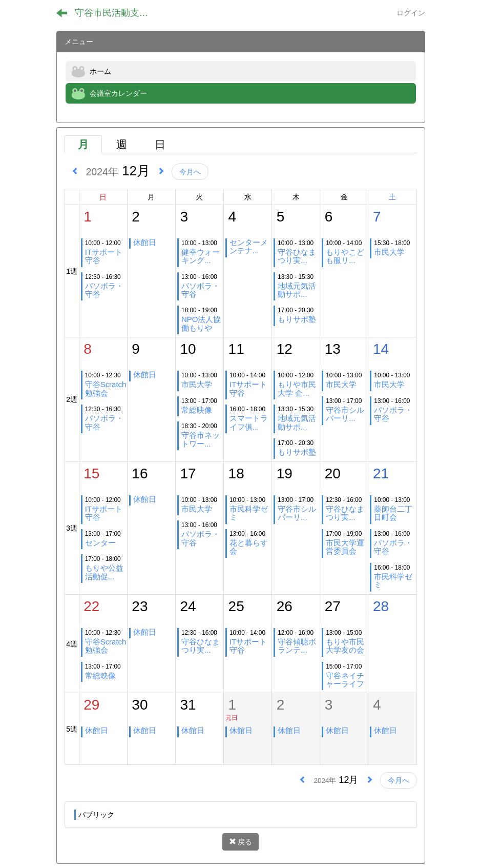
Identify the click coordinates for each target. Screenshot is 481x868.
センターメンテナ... (249, 246)
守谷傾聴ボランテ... (297, 646)
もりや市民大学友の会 (345, 646)
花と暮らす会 (249, 547)
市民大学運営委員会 (345, 547)
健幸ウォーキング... (201, 256)
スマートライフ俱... (249, 422)
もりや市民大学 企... (297, 388)
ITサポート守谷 (104, 256)
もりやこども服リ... (345, 256)
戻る (241, 842)
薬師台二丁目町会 (393, 513)
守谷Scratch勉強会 (106, 388)
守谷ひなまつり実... (297, 256)
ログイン (411, 13)
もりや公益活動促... (104, 572)
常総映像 (197, 410)
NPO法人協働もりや (201, 323)
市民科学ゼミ (249, 513)
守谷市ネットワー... (201, 439)
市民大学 (389, 252)
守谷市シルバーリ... (345, 414)
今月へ (190, 172)
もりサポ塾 (297, 319)
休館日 (145, 242)
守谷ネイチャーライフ (345, 680)
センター (100, 543)
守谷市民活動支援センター (118, 13)
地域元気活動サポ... (297, 290)
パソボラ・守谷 (104, 290)
